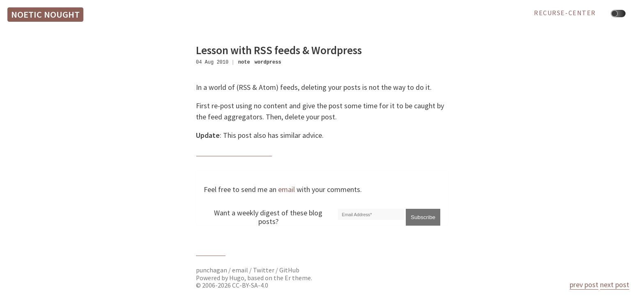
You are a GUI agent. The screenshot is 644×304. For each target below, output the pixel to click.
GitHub (289, 270)
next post (615, 285)
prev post (584, 285)
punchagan (212, 270)
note (244, 62)
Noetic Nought (45, 14)
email (286, 189)
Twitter (264, 270)
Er (288, 278)
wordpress (268, 62)
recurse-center (565, 13)
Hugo (237, 278)
